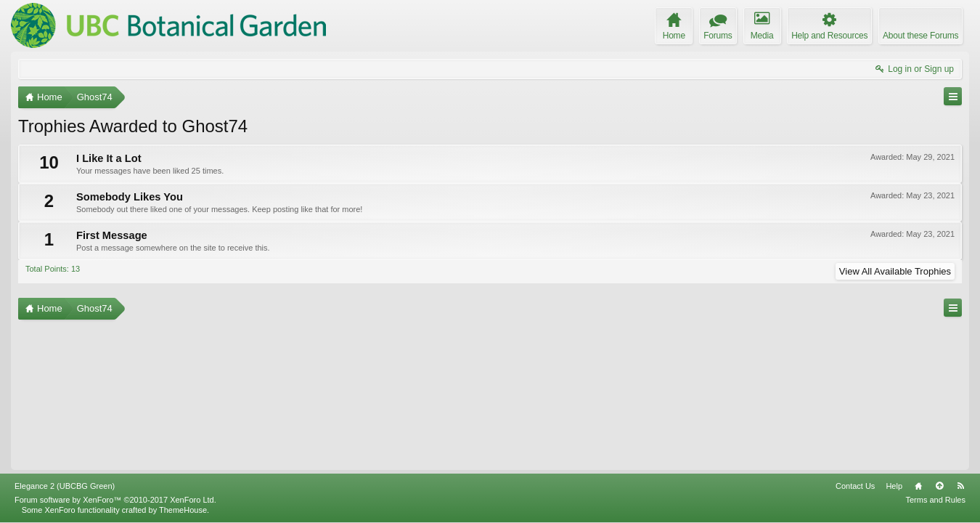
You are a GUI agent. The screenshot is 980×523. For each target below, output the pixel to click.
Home (918, 486)
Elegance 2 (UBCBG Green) (65, 486)
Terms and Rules (935, 500)
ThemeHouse (183, 510)
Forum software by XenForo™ (115, 500)
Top (939, 486)
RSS (960, 486)
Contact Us (855, 486)
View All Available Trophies (895, 271)
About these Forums (920, 36)
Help (894, 486)
